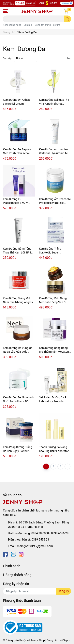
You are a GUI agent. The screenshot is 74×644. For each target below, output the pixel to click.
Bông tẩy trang (43, 25)
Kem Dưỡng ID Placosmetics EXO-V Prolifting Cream (15, 203)
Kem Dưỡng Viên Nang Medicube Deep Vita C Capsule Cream (53, 302)
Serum (57, 25)
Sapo (66, 640)
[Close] (71, 2)
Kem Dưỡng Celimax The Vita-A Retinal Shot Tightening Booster (54, 104)
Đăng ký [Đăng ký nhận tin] (63, 591)
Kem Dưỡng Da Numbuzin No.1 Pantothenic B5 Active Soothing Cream (19, 401)
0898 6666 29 (60, 533)
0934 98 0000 (40, 533)
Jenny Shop (38, 640)
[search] (67, 19)
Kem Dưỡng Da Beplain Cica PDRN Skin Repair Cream (17, 153)
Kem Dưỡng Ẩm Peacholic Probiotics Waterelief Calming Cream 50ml (55, 203)
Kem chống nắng (12, 25)
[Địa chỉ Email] (37, 591)
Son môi (28, 25)
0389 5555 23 (40, 540)
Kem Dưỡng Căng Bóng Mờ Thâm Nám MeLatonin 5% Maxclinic (55, 352)
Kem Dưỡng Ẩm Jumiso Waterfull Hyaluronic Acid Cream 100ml (54, 153)
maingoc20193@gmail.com (35, 546)
